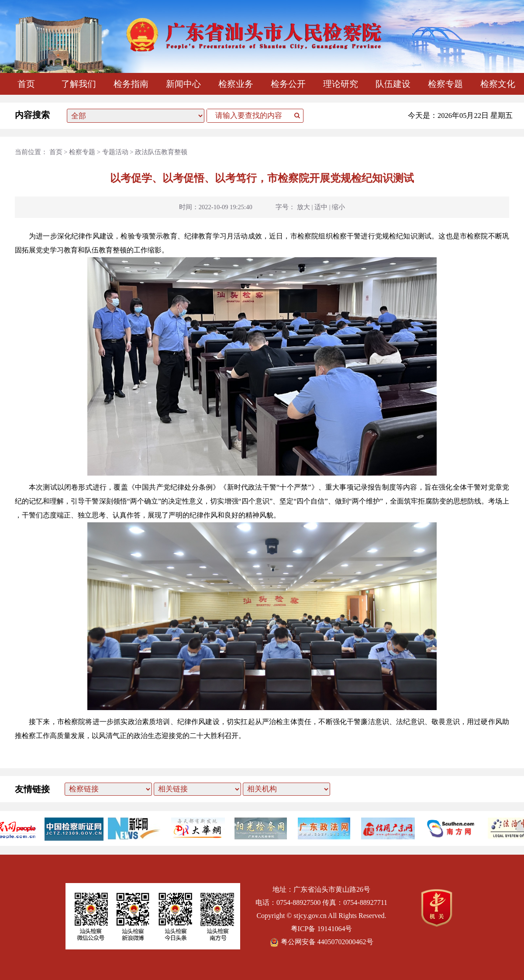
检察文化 (498, 84)
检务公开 (288, 84)
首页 (26, 84)
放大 (303, 207)
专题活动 (115, 152)
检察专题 (445, 84)
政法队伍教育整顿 (161, 152)
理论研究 (341, 84)
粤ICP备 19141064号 (322, 929)
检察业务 (236, 84)
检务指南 (131, 84)
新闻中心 (183, 84)
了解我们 (79, 84)
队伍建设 (393, 84)
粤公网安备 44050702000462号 (322, 942)
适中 (321, 207)
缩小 (338, 207)
